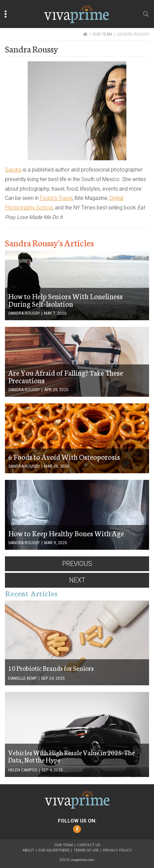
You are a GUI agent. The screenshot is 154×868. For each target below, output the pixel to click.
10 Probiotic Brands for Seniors (51, 668)
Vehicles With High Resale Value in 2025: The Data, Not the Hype (72, 756)
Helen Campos (23, 770)
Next (77, 580)
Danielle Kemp (23, 678)
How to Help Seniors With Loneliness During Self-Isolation (65, 300)
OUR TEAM (102, 34)
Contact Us (89, 845)
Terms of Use (86, 850)
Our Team (64, 845)
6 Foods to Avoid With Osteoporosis (64, 457)
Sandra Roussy (24, 313)
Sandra (13, 170)
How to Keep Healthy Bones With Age (66, 533)
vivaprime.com (83, 860)
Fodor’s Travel (56, 198)
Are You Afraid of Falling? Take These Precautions (66, 376)
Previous (77, 564)
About (28, 850)
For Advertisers (54, 850)
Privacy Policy (117, 850)
